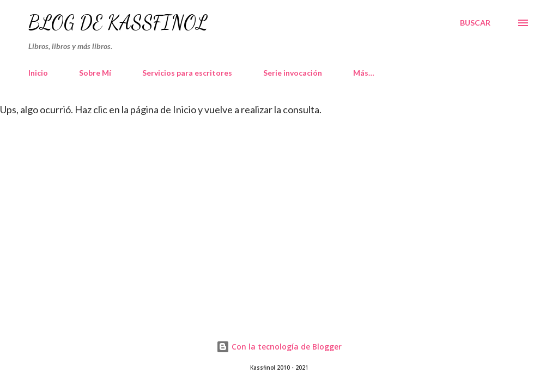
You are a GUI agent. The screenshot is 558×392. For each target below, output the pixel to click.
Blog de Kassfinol (118, 23)
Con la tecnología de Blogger (279, 347)
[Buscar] (475, 23)
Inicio (38, 73)
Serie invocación (293, 73)
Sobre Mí (95, 73)
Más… (364, 73)
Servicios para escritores (187, 73)
